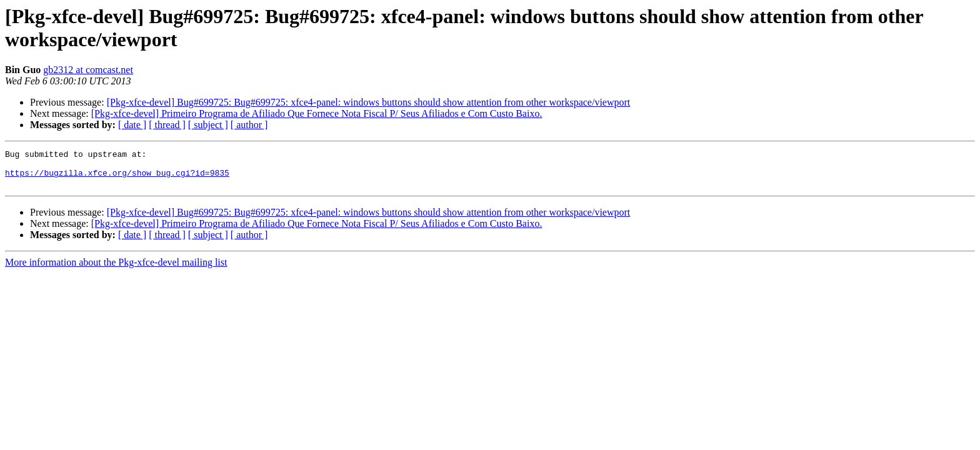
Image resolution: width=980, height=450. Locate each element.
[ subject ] (208, 125)
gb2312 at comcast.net (88, 70)
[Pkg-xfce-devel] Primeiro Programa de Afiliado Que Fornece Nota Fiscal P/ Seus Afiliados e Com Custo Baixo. (317, 113)
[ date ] (132, 125)
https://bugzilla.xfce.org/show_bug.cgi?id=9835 (117, 178)
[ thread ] (167, 125)
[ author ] (249, 125)
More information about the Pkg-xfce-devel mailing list (116, 270)
